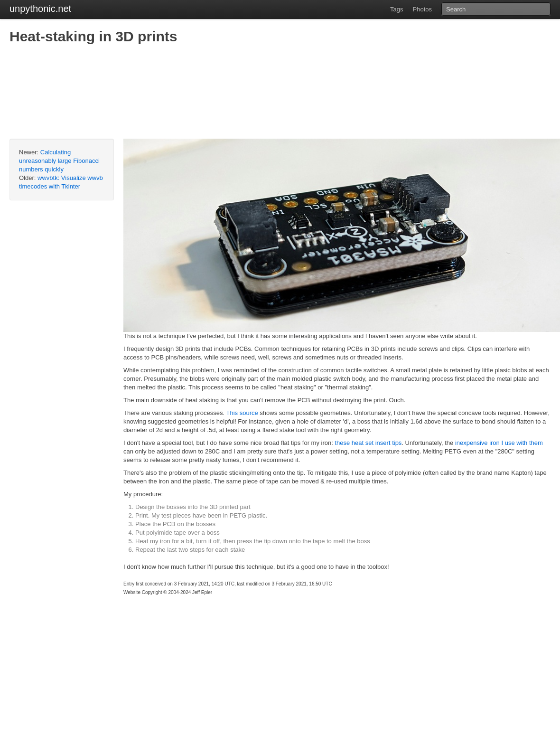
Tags (397, 9)
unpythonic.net (40, 9)
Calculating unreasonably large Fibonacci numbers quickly (59, 161)
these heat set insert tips (368, 443)
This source (242, 413)
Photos (422, 9)
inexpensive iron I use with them (499, 443)
